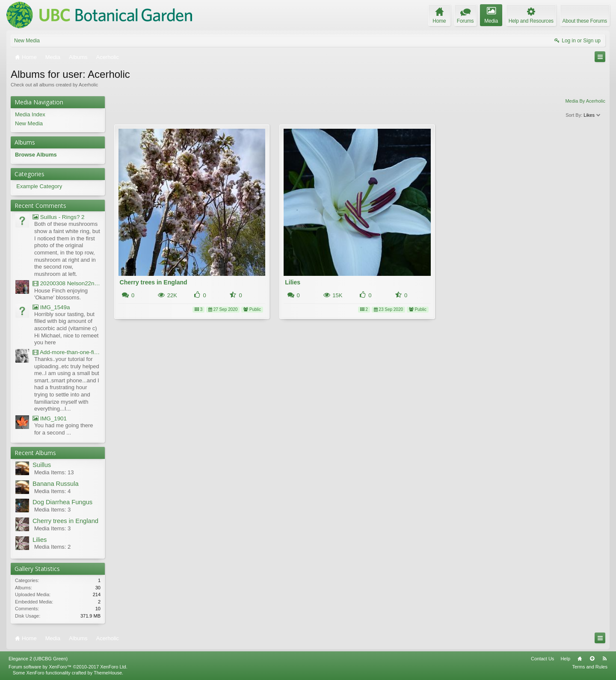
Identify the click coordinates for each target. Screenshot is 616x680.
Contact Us (542, 659)
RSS (604, 659)
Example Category (39, 186)
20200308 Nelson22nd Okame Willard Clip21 (67, 283)
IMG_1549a (51, 307)
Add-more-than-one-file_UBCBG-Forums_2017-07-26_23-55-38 (67, 352)
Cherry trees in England (154, 282)
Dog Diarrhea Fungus (62, 502)
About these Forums (585, 21)
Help (565, 659)
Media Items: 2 (52, 547)
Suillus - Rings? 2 (58, 217)
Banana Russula (56, 484)
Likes (592, 115)
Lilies (293, 282)
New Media (27, 41)
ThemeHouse (108, 673)
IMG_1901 (50, 418)
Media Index (30, 114)
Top (592, 659)
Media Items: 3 (52, 510)
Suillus (42, 465)
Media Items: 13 (54, 472)
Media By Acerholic (585, 101)
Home (580, 659)
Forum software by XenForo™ (68, 667)
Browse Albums (36, 155)
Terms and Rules (590, 667)
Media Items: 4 (52, 491)
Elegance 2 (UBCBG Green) (38, 659)
